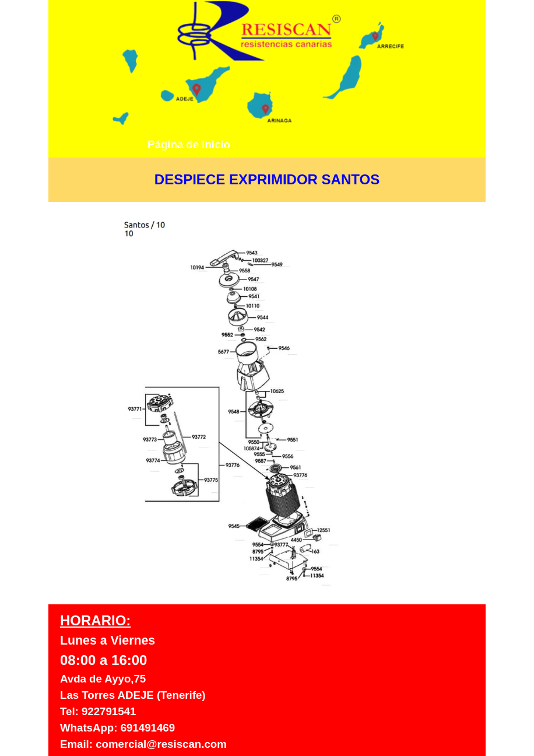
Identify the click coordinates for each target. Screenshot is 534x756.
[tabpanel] (267, 180)
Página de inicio (189, 144)
